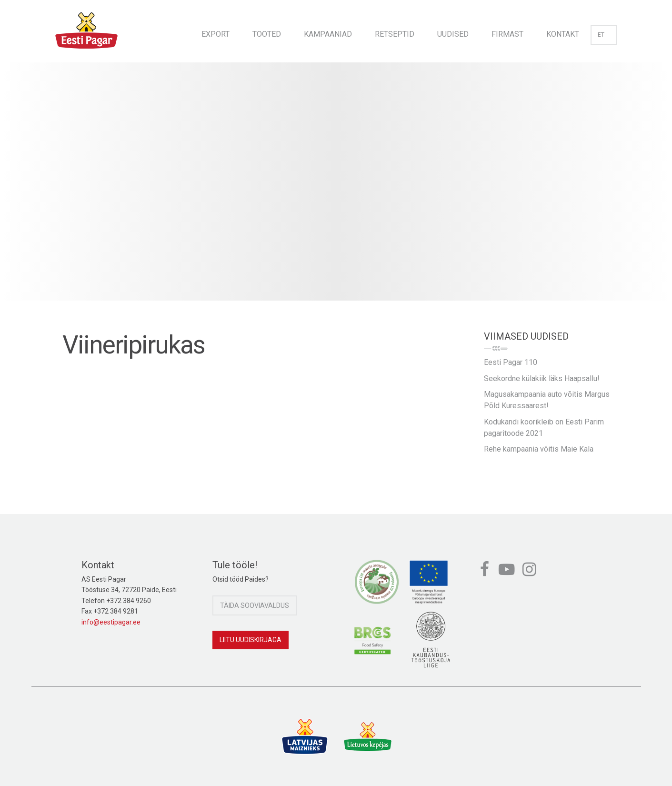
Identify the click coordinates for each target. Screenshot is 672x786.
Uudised (453, 34)
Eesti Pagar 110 (511, 362)
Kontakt (563, 34)
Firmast (507, 34)
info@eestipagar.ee (111, 622)
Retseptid (395, 34)
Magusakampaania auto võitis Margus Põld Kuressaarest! (547, 400)
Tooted (267, 34)
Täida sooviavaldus (255, 605)
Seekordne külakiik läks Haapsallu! (542, 378)
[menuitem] (216, 31)
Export (216, 34)
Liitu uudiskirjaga (251, 640)
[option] (336, 191)
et (604, 35)
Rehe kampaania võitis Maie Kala (539, 449)
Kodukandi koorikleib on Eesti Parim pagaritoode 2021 (544, 428)
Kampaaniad (328, 34)
